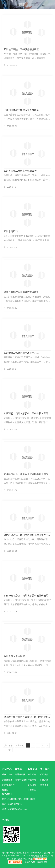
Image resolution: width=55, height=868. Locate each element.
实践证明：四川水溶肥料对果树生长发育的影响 (27, 413)
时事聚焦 (32, 790)
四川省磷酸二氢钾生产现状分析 (20, 171)
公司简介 (44, 774)
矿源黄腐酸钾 (8, 785)
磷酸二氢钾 (7, 774)
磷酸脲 (5, 790)
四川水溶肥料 (11, 231)
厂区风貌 (44, 780)
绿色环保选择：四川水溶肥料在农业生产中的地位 (27, 535)
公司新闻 (32, 774)
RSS (28, 856)
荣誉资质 (44, 785)
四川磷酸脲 (20, 774)
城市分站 (44, 856)
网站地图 (35, 856)
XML (23, 856)
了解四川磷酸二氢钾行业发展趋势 (21, 110)
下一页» (8, 750)
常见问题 (32, 785)
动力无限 (28, 859)
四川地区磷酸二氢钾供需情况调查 (21, 49)
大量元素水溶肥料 (9, 780)
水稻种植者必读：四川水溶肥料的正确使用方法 (27, 596)
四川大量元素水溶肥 (14, 656)
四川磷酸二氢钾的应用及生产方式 (21, 353)
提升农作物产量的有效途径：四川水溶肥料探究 (27, 717)
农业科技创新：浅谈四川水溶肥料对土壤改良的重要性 (27, 474)
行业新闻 (32, 780)
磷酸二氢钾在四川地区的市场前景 (21, 292)
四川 (12, 859)
